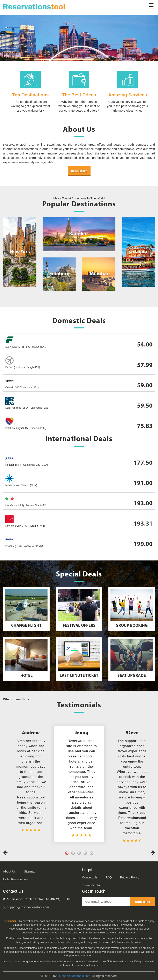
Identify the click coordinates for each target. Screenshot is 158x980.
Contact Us (90, 877)
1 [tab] (67, 853)
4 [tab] (85, 853)
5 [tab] (91, 853)
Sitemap (30, 871)
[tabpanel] (79, 784)
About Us (9, 871)
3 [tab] (79, 853)
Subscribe (143, 902)
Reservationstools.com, (75, 976)
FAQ (109, 877)
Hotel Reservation (15, 879)
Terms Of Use (92, 885)
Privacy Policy (130, 877)
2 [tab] (73, 853)
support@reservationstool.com (26, 907)
